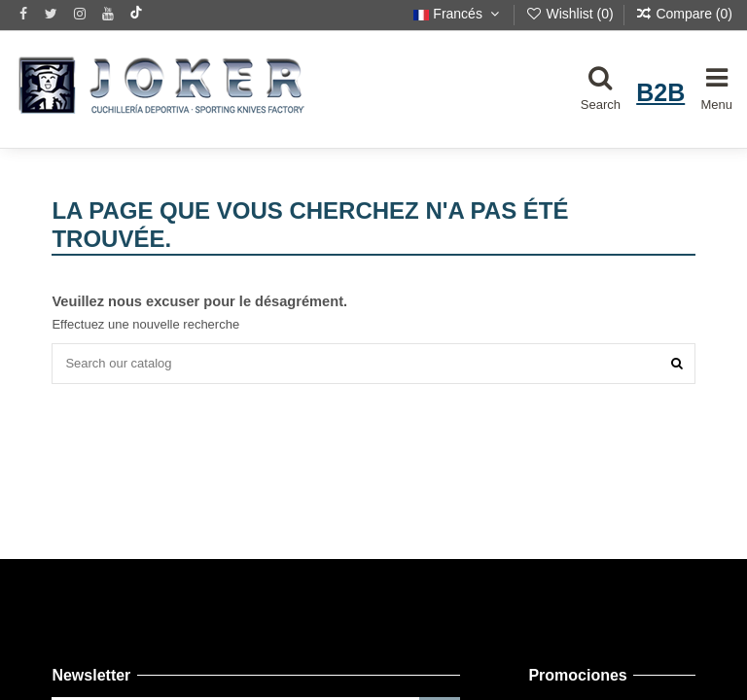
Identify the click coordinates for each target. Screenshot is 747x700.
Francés (458, 14)
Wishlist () (571, 14)
